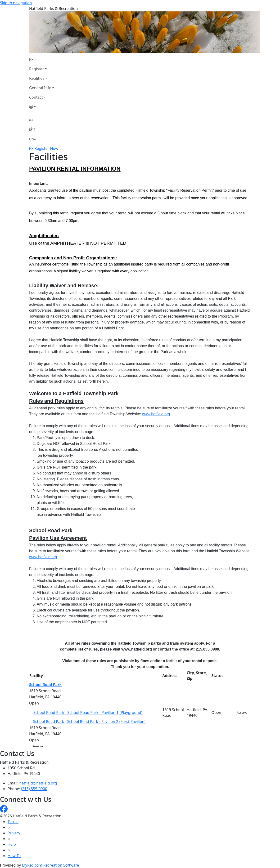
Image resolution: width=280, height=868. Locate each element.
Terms (13, 822)
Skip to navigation (16, 3)
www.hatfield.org (156, 414)
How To (14, 856)
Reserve (242, 713)
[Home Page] (42, 59)
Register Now (46, 148)
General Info (40, 88)
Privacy (14, 833)
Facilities (37, 78)
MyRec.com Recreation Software (50, 865)
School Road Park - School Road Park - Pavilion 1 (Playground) (88, 713)
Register (36, 69)
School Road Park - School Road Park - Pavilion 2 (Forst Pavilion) (89, 722)
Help (12, 844)
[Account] (42, 107)
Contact (36, 97)
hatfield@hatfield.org (38, 783)
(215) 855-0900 (34, 789)
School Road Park (45, 685)
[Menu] (32, 139)
